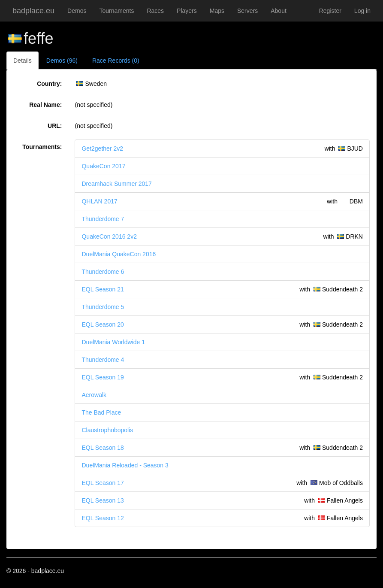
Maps (217, 11)
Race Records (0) (116, 61)
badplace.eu (33, 11)
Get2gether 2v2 (102, 149)
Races (155, 11)
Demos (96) (62, 61)
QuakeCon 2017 (103, 166)
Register (330, 11)
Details (23, 61)
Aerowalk (94, 395)
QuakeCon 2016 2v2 (109, 236)
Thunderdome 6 (103, 272)
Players (187, 11)
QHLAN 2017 (99, 201)
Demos (77, 11)
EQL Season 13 (103, 500)
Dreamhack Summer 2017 (116, 184)
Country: (49, 84)
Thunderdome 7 (103, 219)
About (279, 11)
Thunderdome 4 (103, 360)
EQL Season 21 (103, 289)
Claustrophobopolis (107, 430)
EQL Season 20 (103, 324)
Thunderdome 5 (103, 307)
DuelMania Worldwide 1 (113, 342)
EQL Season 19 (103, 377)
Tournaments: (42, 147)
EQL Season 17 (103, 483)
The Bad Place (101, 412)
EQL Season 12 (103, 518)
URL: (55, 126)
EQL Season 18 (103, 448)
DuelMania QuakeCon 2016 (119, 254)
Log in (362, 11)
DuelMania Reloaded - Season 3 (125, 465)
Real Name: (45, 105)
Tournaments (116, 11)
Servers (247, 11)
